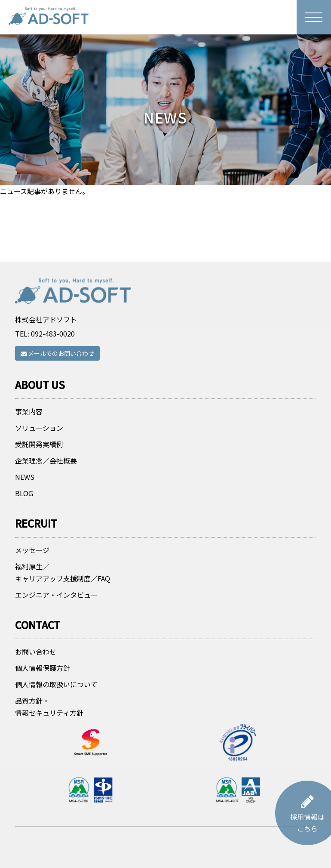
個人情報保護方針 (43, 695)
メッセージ (32, 577)
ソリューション (39, 455)
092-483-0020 (53, 347)
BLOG (24, 520)
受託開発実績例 (39, 471)
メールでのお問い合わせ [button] (57, 367)
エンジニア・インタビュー (56, 622)
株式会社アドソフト (46, 333)
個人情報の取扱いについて (56, 711)
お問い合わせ (36, 679)
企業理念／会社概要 (46, 488)
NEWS (25, 504)
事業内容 (29, 439)
